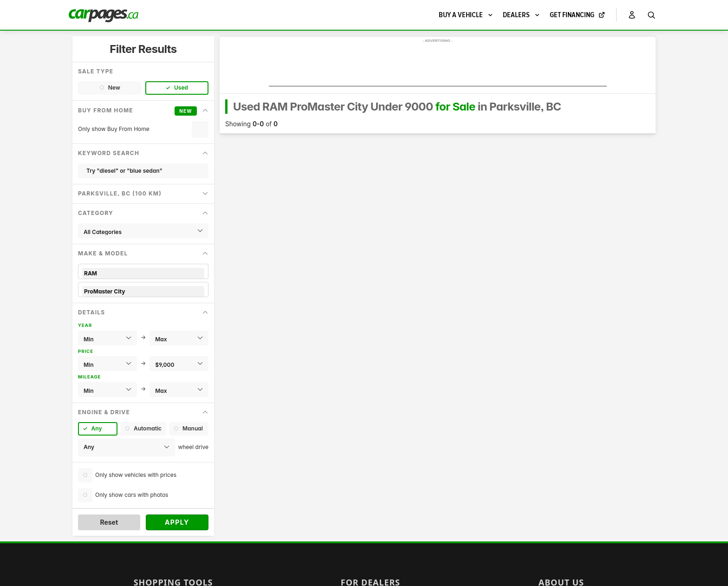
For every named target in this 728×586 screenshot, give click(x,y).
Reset (109, 522)
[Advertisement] (438, 65)
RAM (143, 273)
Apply (177, 522)
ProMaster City (143, 291)
